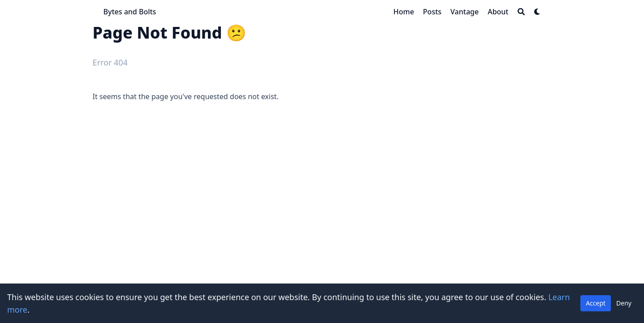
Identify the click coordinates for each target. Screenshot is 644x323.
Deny (624, 303)
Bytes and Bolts (130, 12)
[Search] (521, 12)
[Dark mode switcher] (537, 12)
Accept (596, 303)
